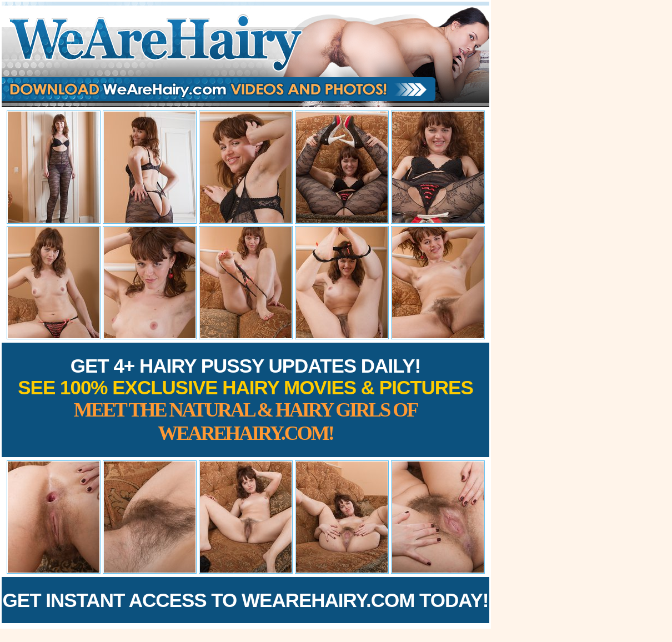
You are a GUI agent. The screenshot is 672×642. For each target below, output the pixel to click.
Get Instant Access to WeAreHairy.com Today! (246, 600)
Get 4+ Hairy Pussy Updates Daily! (245, 400)
